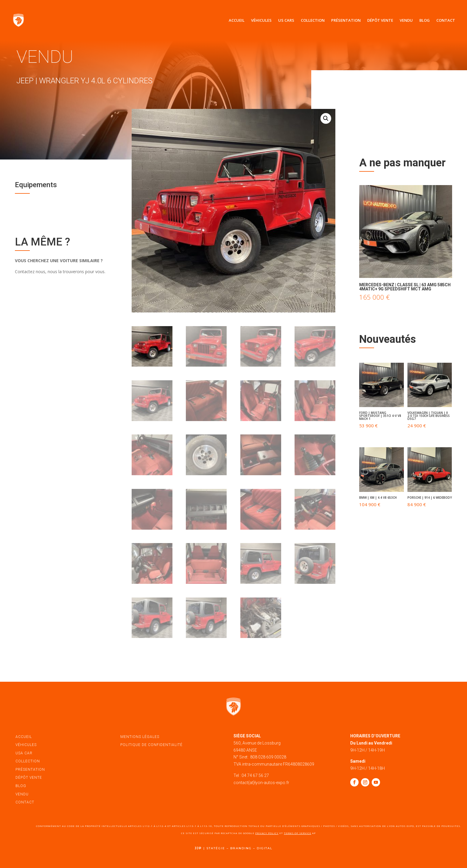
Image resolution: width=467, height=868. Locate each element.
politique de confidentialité (151, 745)
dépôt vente (29, 778)
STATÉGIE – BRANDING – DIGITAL (239, 848)
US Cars (286, 20)
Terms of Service (298, 833)
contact (25, 802)
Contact (446, 20)
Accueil (237, 20)
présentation (30, 770)
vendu (22, 794)
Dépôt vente (380, 20)
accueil (24, 737)
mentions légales (140, 737)
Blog (425, 20)
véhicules (26, 745)
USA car (24, 753)
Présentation (346, 20)
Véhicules (261, 20)
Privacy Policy (267, 833)
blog (21, 786)
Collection (313, 20)
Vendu (406, 20)
